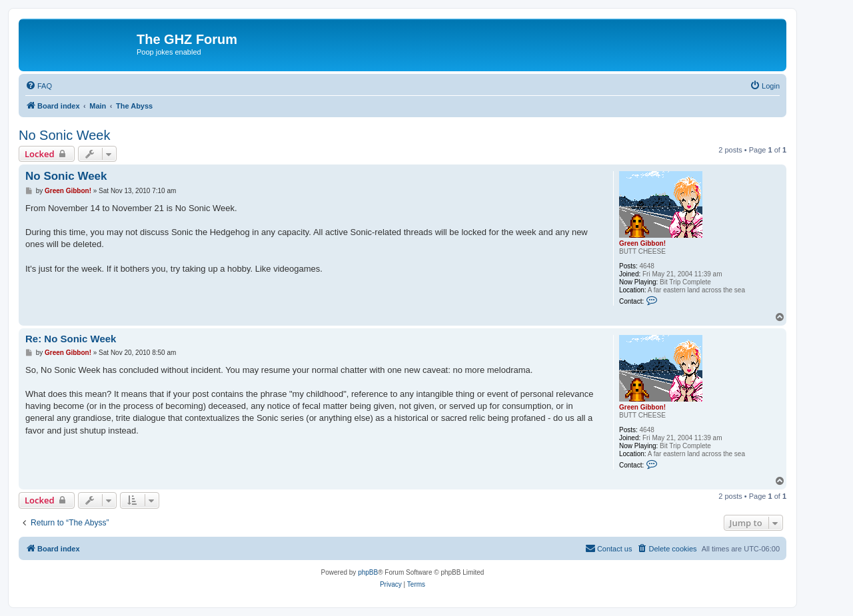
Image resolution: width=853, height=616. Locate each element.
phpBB (368, 572)
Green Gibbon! (642, 243)
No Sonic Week (64, 135)
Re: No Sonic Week (71, 339)
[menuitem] (39, 86)
